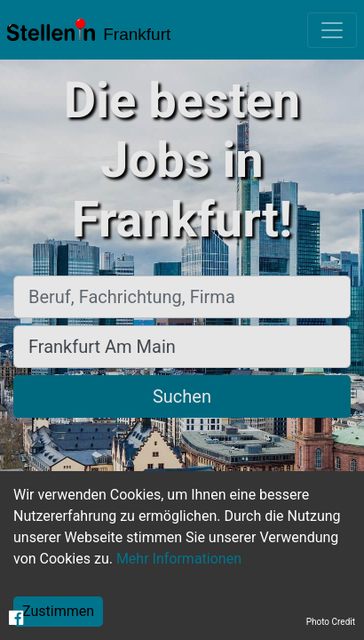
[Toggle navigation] (332, 30)
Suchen (182, 396)
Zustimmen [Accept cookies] (58, 611)
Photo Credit (331, 622)
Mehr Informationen (179, 559)
